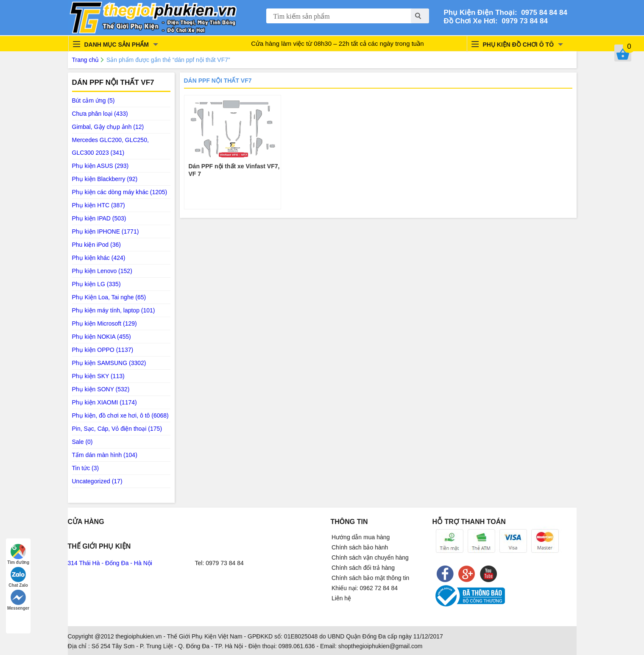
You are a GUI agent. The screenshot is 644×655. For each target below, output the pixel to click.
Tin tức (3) (86, 468)
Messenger (18, 600)
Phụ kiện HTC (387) (99, 205)
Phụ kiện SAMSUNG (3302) (109, 363)
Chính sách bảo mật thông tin (370, 578)
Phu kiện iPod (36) (96, 245)
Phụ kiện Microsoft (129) (105, 323)
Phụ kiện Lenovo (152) (102, 271)
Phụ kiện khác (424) (99, 258)
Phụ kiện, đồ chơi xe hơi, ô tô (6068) (120, 415)
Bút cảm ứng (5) (93, 100)
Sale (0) (82, 442)
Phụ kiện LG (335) (96, 284)
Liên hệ (341, 598)
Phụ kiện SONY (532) (101, 389)
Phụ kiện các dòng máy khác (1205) (120, 192)
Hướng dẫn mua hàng (361, 537)
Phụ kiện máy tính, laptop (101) (114, 310)
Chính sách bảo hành (360, 547)
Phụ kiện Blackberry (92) (105, 179)
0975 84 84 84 (542, 13)
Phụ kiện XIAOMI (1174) (105, 402)
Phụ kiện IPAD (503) (99, 218)
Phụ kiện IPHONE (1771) (106, 231)
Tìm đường (18, 554)
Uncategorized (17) (97, 481)
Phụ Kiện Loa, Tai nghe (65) (109, 297)
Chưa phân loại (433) (100, 114)
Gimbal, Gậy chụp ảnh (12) (108, 127)
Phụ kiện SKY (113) (98, 376)
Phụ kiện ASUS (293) (100, 166)
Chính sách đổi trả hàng (363, 568)
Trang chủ (86, 60)
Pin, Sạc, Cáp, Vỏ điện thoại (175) (117, 429)
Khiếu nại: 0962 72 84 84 (365, 588)
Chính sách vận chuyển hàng (370, 557)
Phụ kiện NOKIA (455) (102, 337)
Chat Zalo (18, 577)
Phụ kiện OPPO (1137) (103, 350)
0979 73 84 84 (523, 21)
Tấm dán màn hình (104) (105, 455)
